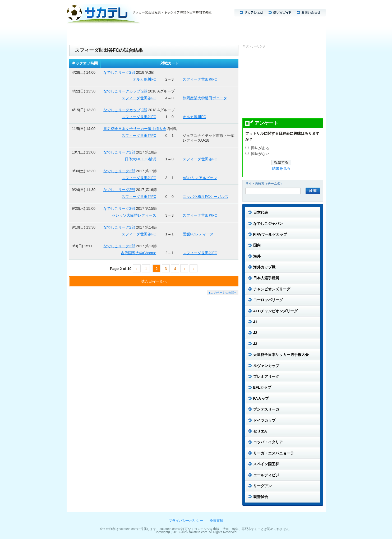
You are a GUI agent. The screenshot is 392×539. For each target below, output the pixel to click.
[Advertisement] (282, 83)
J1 (126, 32)
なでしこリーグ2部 (119, 72)
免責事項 (216, 521)
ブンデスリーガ (190, 32)
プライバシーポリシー (186, 521)
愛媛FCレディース (198, 234)
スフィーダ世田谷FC (200, 79)
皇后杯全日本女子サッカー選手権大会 (135, 129)
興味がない (260, 154)
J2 (136, 32)
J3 (146, 32)
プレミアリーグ (239, 32)
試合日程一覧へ (154, 281)
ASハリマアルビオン (200, 178)
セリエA (214, 32)
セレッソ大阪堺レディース (134, 215)
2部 (144, 91)
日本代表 (77, 32)
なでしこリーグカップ (122, 91)
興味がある (260, 148)
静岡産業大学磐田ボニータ (205, 98)
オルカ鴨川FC (144, 79)
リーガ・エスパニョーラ (276, 32)
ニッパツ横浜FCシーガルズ (206, 197)
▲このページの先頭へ (223, 292)
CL (169, 32)
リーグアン (310, 32)
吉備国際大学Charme (139, 253)
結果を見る (281, 168)
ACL (157, 32)
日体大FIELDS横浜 (140, 159)
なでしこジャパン (104, 32)
